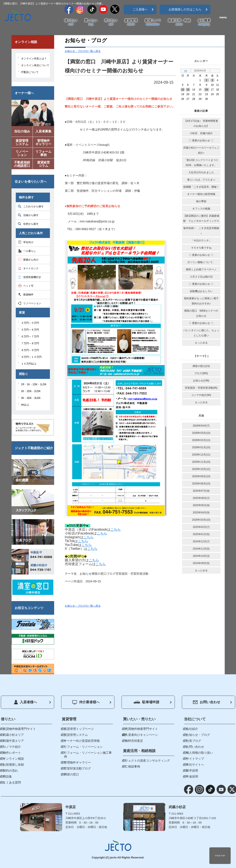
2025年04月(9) (201, 513)
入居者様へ (25, 702)
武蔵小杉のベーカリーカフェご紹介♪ (201, 150)
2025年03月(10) (201, 520)
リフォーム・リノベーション (83, 747)
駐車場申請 (146, 702)
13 (188, 90)
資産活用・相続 (179, 22)
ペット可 (28, 286)
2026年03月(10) (201, 433)
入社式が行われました (201, 172)
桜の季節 (201, 201)
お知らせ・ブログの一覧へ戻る (83, 51)
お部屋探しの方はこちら (185, 9)
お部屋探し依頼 (13, 765)
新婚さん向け (31, 260)
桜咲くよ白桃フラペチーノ (201, 269)
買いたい (91, 22)
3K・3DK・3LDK (31, 398)
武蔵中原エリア (13, 741)
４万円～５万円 (30, 323)
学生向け (28, 242)
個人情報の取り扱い (200, 753)
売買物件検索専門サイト (142, 729)
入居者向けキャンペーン (142, 735)
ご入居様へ (140, 9)
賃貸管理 (131, 22)
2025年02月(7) (201, 527)
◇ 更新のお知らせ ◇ (201, 140)
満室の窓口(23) (201, 366)
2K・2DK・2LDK (31, 391)
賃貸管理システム (76, 735)
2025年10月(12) (201, 469)
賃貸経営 (43, 165)
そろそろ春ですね (201, 248)
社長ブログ (194, 741)
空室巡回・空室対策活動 (132, 574)
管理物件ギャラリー (77, 762)
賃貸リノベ (153, 22)
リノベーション (32, 303)
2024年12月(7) (201, 541)
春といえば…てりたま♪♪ (201, 180)
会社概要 (204, 22)
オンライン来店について (35, 65)
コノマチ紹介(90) (201, 395)
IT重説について (30, 72)
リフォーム (43, 154)
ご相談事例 (133, 766)
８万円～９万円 (30, 350)
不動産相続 (22, 165)
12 (183, 90)
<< (186, 71)
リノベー (22, 154)
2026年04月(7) (201, 426)
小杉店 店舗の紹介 (201, 133)
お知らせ (86, 574)
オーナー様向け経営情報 (201, 194)
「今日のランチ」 (201, 241)
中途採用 (192, 776)
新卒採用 (192, 771)
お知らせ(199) (201, 381)
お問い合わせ (207, 702)
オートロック (31, 268)
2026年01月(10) (201, 447)
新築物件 (28, 295)
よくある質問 (12, 782)
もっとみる (201, 343)
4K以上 (25, 405)
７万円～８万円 (30, 343)
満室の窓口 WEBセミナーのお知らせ (201, 313)
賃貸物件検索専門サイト (19, 729)
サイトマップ (195, 759)
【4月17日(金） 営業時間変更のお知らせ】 (201, 123)
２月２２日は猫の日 (201, 277)
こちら (116, 529)
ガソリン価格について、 (201, 262)
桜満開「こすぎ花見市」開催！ (201, 187)
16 (206, 90)
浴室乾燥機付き (32, 277)
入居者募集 (43, 131)
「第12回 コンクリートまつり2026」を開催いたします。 (201, 163)
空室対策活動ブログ (77, 768)
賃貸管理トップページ (79, 729)
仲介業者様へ (86, 702)
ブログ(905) (201, 373)
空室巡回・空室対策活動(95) (201, 388)
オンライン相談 (13, 759)
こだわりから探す (33, 206)
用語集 (7, 776)
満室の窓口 (99, 574)
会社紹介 (192, 729)
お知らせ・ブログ (198, 735)
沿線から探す (31, 215)
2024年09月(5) (201, 563)
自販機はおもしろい (201, 291)
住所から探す (31, 224)
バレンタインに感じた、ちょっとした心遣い (201, 333)
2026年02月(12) (201, 440)
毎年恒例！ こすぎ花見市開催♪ (201, 231)
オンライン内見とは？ (34, 59)
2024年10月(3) (201, 556)
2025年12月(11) (201, 455)
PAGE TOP (220, 856)
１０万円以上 (29, 364)
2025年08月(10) (201, 484)
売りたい (111, 22)
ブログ (111, 574)
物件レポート (12, 753)
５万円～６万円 (30, 330)
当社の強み (22, 131)
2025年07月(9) (201, 491)
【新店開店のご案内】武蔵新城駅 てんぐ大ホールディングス (201, 218)
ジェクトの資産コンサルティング (148, 761)
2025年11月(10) (201, 462)
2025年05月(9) (201, 505)
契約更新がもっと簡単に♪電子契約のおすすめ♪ (201, 301)
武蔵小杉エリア (13, 735)
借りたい (71, 22)
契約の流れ (10, 771)
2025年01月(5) (201, 534)
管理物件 (43, 143)
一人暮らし (30, 251)
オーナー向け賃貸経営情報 (82, 741)
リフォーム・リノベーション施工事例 (88, 755)
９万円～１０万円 (31, 357)
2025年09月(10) (201, 476)
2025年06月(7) (201, 498)
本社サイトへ (195, 765)
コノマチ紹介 (12, 747)
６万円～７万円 (30, 337)
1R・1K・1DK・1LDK (34, 384)
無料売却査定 (134, 741)
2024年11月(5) (201, 549)
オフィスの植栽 (201, 209)
